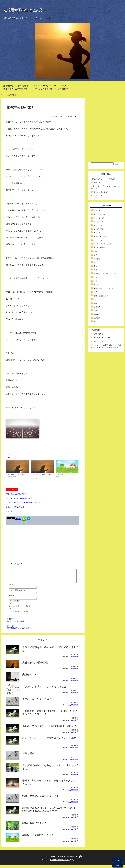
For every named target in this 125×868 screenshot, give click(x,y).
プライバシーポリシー (41, 86)
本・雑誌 (97, 285)
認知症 (96, 311)
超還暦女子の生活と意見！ (25, 10)
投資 (95, 277)
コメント (12, 568)
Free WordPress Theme (68, 859)
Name (11, 587)
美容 (95, 303)
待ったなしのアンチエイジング (105, 274)
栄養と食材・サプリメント (104, 288)
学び (95, 266)
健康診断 (97, 259)
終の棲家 (60, 475)
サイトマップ (60, 86)
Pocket (18, 519)
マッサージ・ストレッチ (103, 244)
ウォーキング (99, 218)
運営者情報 (8, 86)
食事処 (96, 314)
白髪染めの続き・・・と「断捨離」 (104, 179)
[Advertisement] (59, 436)
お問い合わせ (22, 86)
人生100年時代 (72, 116)
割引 (95, 262)
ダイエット (98, 225)
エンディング (99, 222)
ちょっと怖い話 (100, 214)
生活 (95, 292)
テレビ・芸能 (99, 229)
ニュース (97, 233)
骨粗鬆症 (97, 318)
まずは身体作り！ (97, 195)
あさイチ (97, 211)
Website (11, 598)
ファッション (99, 240)
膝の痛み (97, 307)
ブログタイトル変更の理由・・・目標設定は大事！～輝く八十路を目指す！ (37, 89)
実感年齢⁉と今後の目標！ (16, 475)
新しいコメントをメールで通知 (19, 609)
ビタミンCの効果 (100, 237)
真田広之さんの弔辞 (16, 624)
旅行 (95, 281)
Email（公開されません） (18, 593)
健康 (95, 255)
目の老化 (97, 299)
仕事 (95, 251)
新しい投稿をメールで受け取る (19, 614)
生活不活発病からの (101, 296)
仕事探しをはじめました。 (100, 192)
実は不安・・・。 (97, 183)
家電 (95, 270)
